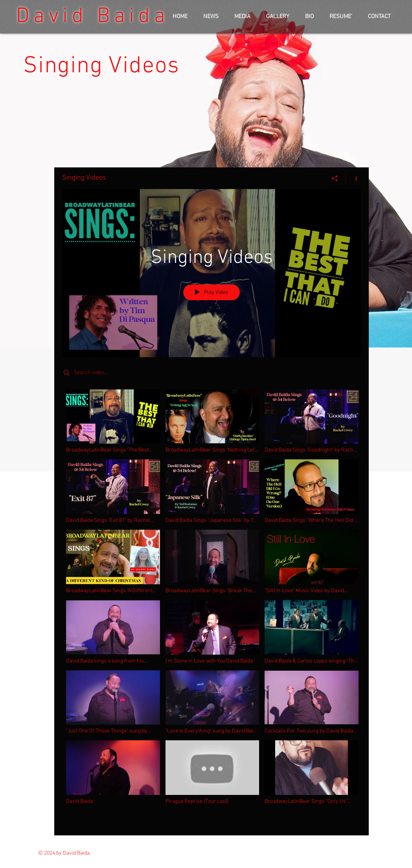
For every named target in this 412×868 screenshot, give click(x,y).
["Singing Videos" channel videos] (212, 607)
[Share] (335, 178)
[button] (242, 17)
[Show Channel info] (353, 178)
